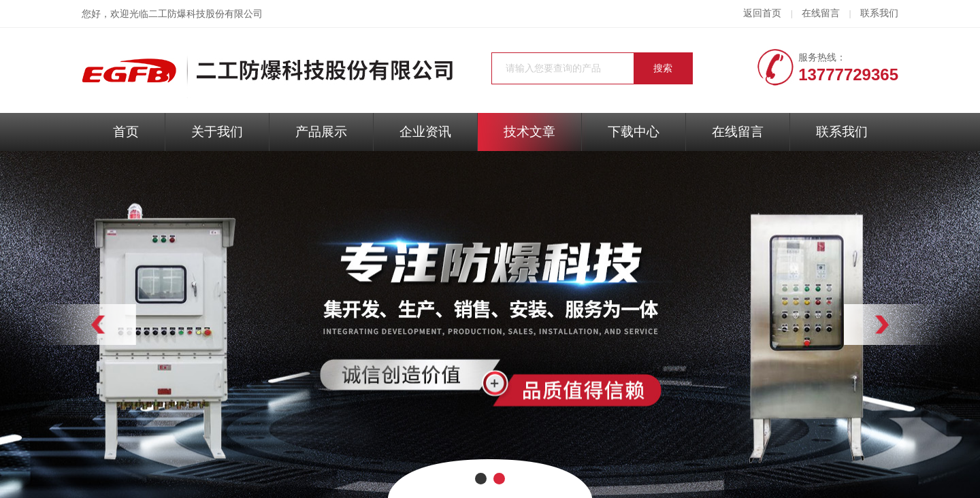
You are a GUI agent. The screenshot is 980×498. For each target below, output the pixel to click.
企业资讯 (425, 132)
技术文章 (529, 132)
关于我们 (217, 132)
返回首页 (762, 13)
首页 (126, 132)
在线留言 (821, 13)
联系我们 (879, 13)
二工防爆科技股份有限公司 (206, 14)
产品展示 (321, 132)
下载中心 (634, 132)
